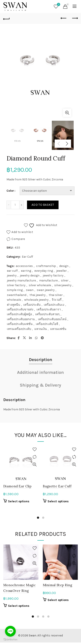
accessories (24, 266)
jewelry (12, 275)
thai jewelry (38, 295)
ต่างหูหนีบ (13, 305)
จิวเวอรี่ (57, 300)
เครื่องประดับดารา (49, 309)
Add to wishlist (22, 232)
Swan (33, 635)
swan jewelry (46, 290)
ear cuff (12, 271)
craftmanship (46, 266)
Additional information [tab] (40, 372)
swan (30, 290)
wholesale (14, 300)
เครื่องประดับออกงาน (21, 319)
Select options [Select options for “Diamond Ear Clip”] (19, 501)
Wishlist (58, 5)
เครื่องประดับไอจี (47, 324)
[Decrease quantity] (9, 205)
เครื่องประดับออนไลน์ (52, 319)
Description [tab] (41, 360)
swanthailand (17, 295)
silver (65, 280)
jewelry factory (53, 275)
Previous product (64, 18)
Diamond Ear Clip (17, 486)
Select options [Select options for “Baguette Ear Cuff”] (58, 501)
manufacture (48, 280)
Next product (75, 18)
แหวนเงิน (41, 329)
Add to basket (43, 205)
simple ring (15, 290)
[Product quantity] (15, 205)
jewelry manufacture (21, 280)
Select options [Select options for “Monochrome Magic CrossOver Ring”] (19, 606)
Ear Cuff (27, 257)
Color (10, 191)
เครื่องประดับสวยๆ (47, 314)
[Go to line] (10, 631)
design (64, 266)
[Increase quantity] (22, 205)
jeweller (61, 271)
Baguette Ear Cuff (57, 486)
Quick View (35, 465)
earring (26, 271)
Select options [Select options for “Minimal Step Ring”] (58, 600)
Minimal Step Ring (58, 585)
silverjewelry (63, 285)
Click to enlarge (67, 113)
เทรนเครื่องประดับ (19, 329)
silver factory (16, 285)
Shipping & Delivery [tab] (40, 385)
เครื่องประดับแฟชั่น (20, 324)
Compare (18, 239)
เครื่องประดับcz (54, 305)
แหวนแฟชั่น (58, 329)
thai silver (56, 295)
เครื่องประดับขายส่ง (20, 309)
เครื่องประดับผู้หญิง (19, 314)
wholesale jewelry (36, 300)
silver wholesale (40, 285)
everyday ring (44, 271)
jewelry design (30, 275)
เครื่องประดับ (32, 305)
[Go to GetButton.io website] (10, 640)
